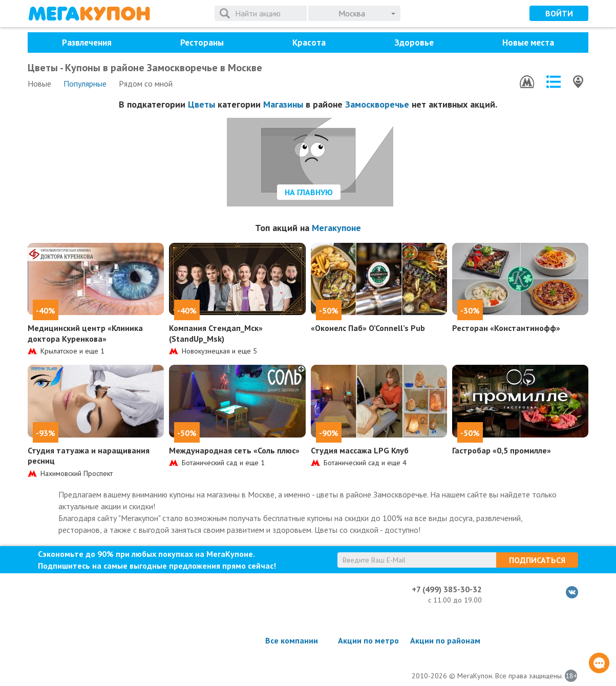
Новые (39, 84)
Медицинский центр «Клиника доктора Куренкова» (85, 333)
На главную (309, 192)
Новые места (528, 43)
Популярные (85, 84)
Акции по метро (368, 640)
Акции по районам (445, 640)
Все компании (292, 640)
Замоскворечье (377, 104)
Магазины (283, 104)
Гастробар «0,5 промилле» (502, 450)
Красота (309, 43)
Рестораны (202, 43)
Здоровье (414, 43)
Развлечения (87, 43)
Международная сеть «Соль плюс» (234, 450)
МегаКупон (89, 14)
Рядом (146, 84)
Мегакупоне (336, 228)
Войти (559, 13)
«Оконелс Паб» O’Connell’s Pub (368, 328)
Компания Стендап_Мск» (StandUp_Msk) (216, 333)
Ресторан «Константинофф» (506, 328)
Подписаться (537, 560)
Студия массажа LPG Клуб (360, 450)
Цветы (201, 104)
